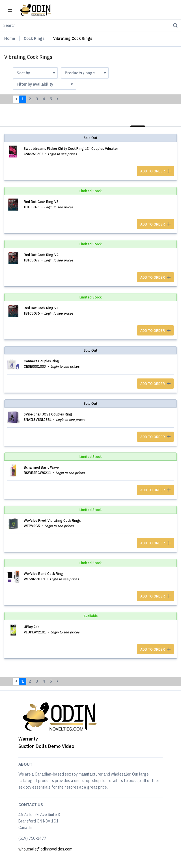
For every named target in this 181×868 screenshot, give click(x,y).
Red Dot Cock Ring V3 (41, 202)
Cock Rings (34, 38)
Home (10, 38)
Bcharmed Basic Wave (41, 467)
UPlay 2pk (32, 627)
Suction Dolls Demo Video (46, 746)
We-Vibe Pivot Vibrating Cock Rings (52, 520)
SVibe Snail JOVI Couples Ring (48, 414)
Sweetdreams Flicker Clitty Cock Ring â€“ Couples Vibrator (71, 149)
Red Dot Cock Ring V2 (41, 255)
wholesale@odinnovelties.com (45, 849)
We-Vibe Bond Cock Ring (43, 574)
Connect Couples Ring (41, 361)
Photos (166, 120)
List (138, 120)
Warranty (28, 739)
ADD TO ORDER (155, 171)
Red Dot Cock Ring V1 (41, 308)
